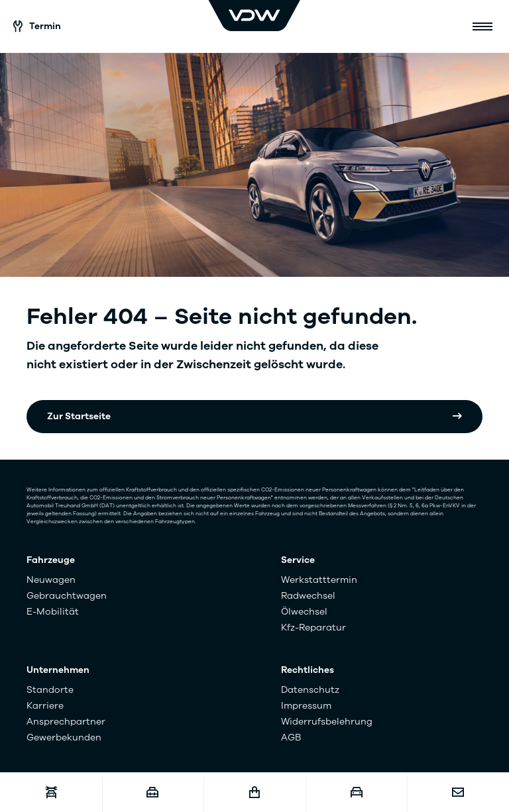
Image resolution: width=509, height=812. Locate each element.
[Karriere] (153, 792)
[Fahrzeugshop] (254, 792)
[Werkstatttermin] (51, 792)
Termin (37, 26)
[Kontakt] (458, 792)
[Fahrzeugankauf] (357, 792)
